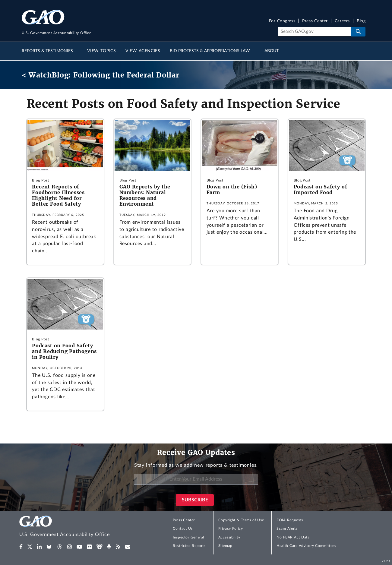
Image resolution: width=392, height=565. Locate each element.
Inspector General (188, 537)
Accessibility (229, 537)
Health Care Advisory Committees (306, 546)
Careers (342, 21)
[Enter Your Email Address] (196, 479)
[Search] (315, 32)
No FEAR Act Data (293, 537)
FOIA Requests (290, 520)
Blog (361, 21)
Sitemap (225, 546)
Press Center (315, 21)
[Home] (77, 527)
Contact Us (183, 529)
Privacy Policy (231, 529)
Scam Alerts (287, 529)
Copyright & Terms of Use (241, 520)
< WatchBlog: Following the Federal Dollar (101, 75)
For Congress (282, 21)
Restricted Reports (189, 546)
